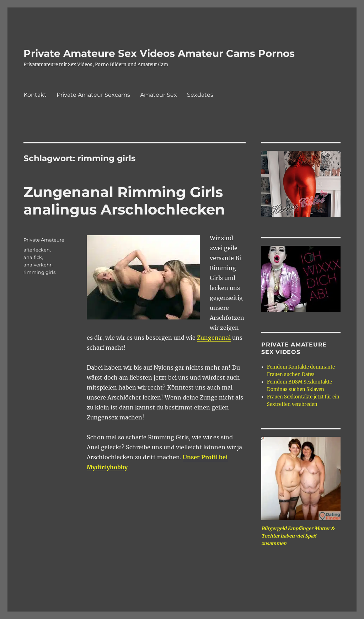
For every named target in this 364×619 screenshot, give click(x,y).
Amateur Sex (159, 95)
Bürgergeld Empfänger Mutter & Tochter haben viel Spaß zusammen (298, 536)
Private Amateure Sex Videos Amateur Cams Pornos (159, 53)
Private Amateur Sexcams (93, 95)
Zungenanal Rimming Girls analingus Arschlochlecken (124, 201)
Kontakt (35, 95)
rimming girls (39, 272)
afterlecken (37, 250)
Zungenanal (214, 338)
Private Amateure (44, 240)
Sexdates (200, 95)
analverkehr (38, 265)
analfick (33, 257)
